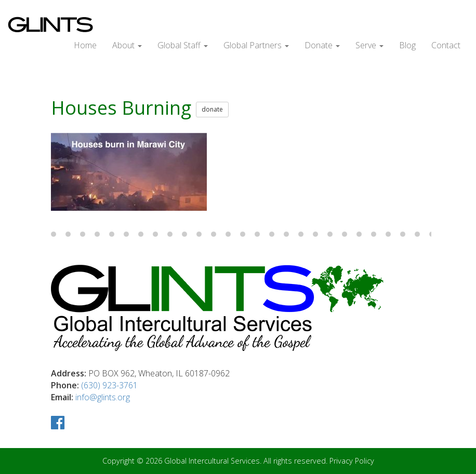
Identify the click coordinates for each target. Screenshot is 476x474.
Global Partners (256, 45)
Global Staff (183, 45)
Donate (322, 45)
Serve (369, 45)
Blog (407, 45)
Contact (446, 45)
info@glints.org (103, 397)
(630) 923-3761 (109, 385)
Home (85, 45)
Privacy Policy (352, 461)
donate (212, 109)
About (127, 45)
